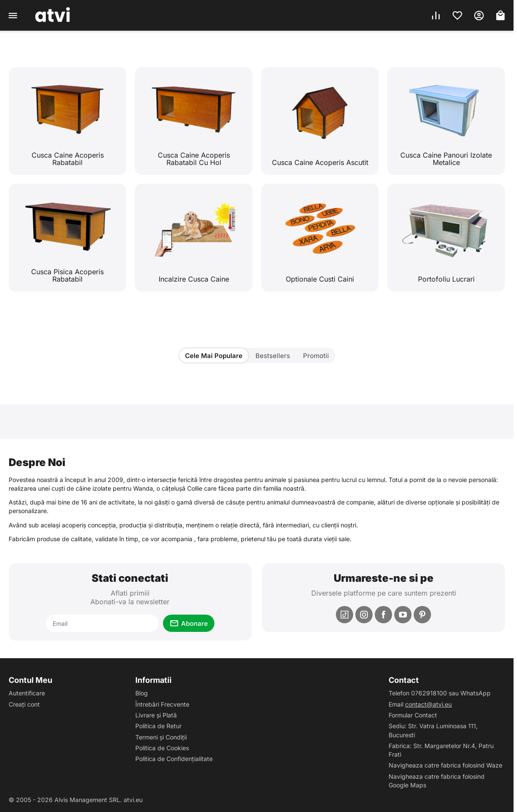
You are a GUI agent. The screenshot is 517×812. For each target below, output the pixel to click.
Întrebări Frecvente (162, 704)
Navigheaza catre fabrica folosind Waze (445, 765)
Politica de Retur (158, 726)
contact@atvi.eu (428, 704)
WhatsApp (476, 693)
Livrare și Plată (156, 715)
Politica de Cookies (162, 748)
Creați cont (24, 704)
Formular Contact (413, 715)
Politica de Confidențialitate (174, 759)
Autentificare (27, 693)
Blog (142, 693)
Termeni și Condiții (161, 737)
